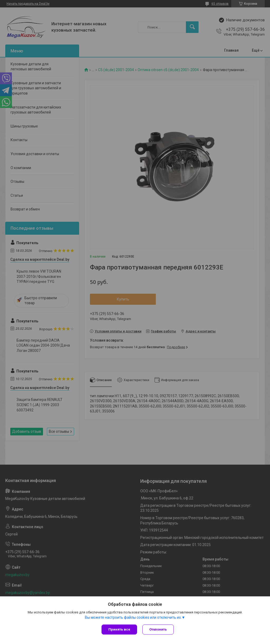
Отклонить (158, 629)
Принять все (119, 629)
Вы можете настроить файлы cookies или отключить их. (133, 617)
